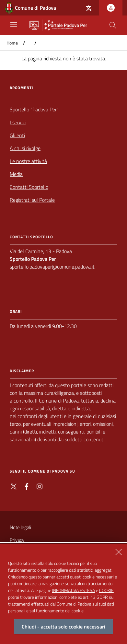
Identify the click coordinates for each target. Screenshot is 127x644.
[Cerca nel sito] (113, 25)
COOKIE (106, 591)
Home (12, 43)
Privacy (17, 540)
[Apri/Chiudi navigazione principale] (14, 25)
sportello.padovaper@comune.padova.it (52, 267)
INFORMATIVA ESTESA (74, 591)
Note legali (20, 527)
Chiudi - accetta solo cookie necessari (63, 628)
